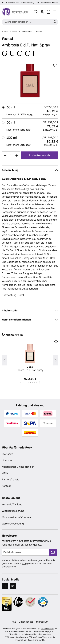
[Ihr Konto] (42, 12)
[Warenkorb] (48, 12)
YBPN (5, 473)
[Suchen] (54, 22)
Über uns (7, 460)
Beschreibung (10, 170)
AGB (24, 563)
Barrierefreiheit (10, 480)
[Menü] (55, 12)
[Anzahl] (11, 155)
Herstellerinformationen (16, 320)
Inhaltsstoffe (10, 311)
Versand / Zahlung (12, 504)
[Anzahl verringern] (5, 155)
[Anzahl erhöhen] (17, 155)
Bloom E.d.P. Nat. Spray (30, 369)
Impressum (42, 622)
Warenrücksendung (13, 524)
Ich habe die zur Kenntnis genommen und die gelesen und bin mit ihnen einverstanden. (28, 563)
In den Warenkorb (40, 155)
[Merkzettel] (36, 12)
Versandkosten (47, 629)
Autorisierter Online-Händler (18, 467)
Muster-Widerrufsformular (17, 517)
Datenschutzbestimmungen (28, 560)
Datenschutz (26, 622)
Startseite (7, 454)
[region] (30, 80)
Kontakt (6, 486)
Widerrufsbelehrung (13, 511)
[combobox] (26, 22)
